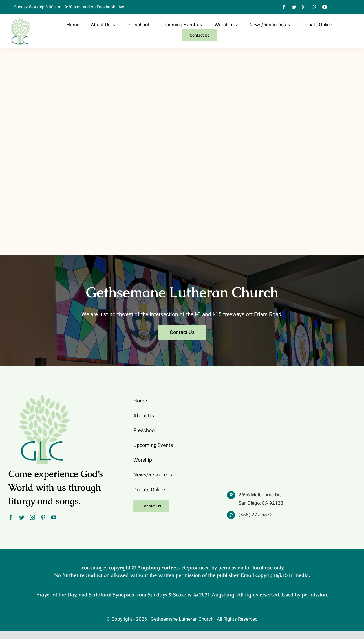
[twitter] (294, 7)
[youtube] (325, 7)
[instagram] (304, 7)
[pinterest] (314, 7)
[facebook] (284, 7)
